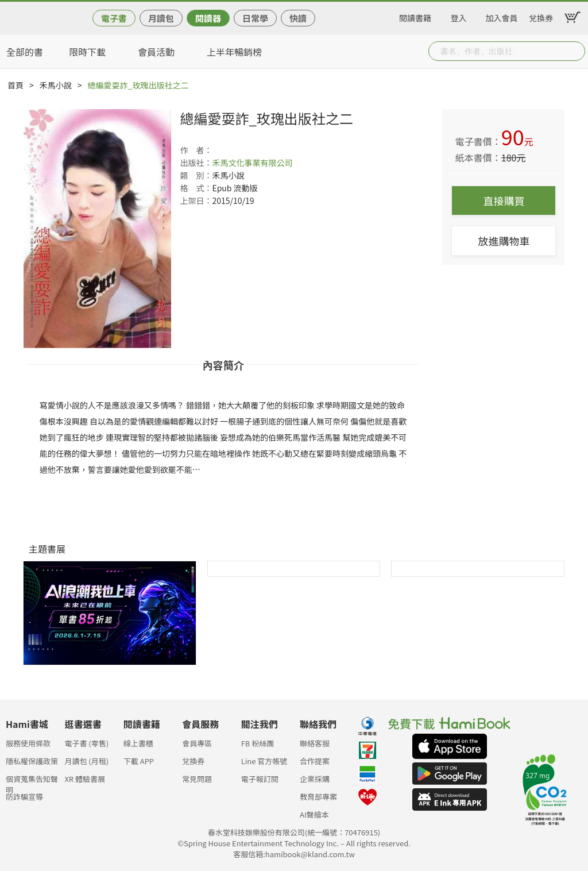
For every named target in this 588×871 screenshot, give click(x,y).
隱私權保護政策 (32, 761)
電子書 (114, 18)
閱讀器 (208, 18)
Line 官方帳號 (264, 761)
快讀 (298, 18)
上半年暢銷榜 (234, 52)
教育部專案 (318, 797)
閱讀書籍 (415, 16)
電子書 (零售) (86, 743)
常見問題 (197, 779)
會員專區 (197, 743)
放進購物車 (504, 241)
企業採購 (315, 779)
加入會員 (502, 16)
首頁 (16, 85)
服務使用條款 (28, 743)
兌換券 (541, 16)
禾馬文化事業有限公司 (252, 163)
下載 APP (139, 761)
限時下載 (87, 52)
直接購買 (504, 201)
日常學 (255, 18)
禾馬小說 (56, 85)
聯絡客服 (315, 743)
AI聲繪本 (314, 814)
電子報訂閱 (260, 779)
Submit (575, 51)
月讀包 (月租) (86, 761)
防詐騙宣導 (24, 797)
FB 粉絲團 (258, 743)
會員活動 (156, 52)
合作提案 (315, 761)
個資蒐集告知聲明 (32, 782)
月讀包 (161, 18)
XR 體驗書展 (85, 779)
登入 (459, 16)
